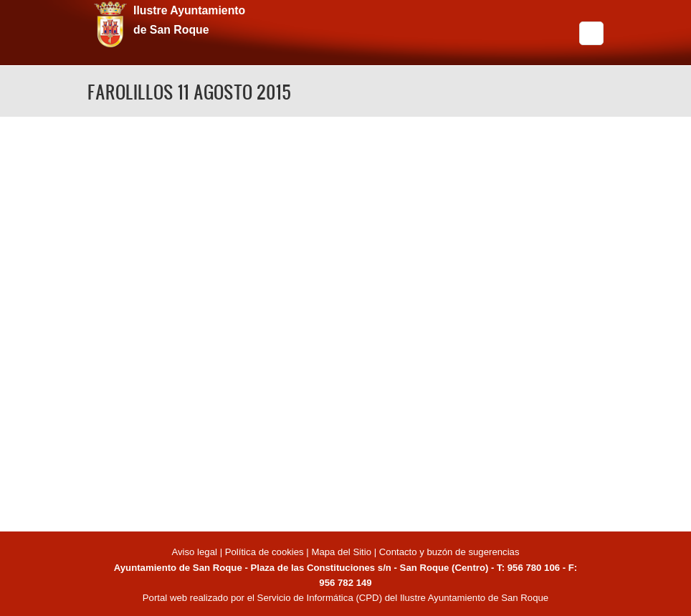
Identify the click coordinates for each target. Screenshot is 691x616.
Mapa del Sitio (341, 552)
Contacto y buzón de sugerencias (449, 552)
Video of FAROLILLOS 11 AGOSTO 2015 (345, 322)
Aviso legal (195, 552)
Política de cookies (265, 552)
